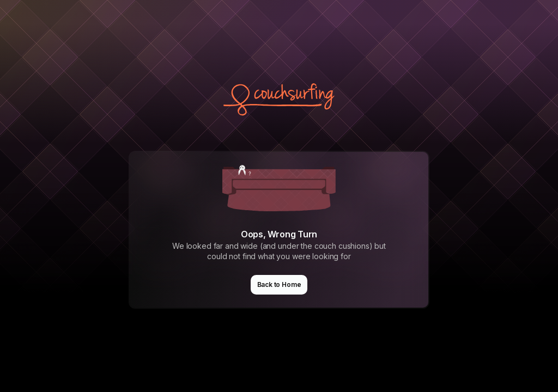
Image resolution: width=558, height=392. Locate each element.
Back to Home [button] (279, 284)
